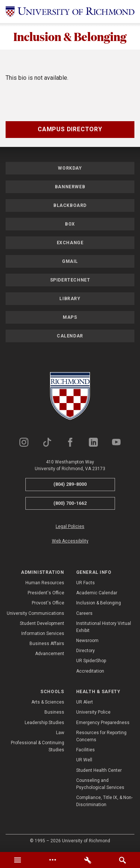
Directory (85, 651)
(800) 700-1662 (70, 503)
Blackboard (70, 205)
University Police (93, 712)
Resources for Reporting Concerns (101, 736)
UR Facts (85, 583)
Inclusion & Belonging (70, 36)
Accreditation (90, 671)
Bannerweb (70, 187)
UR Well (84, 760)
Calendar (70, 336)
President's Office (46, 593)
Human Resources (45, 583)
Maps (70, 317)
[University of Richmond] (70, 12)
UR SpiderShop (91, 661)
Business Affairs (47, 644)
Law (60, 733)
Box (70, 224)
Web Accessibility (70, 541)
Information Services (43, 633)
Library (70, 299)
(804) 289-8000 (70, 484)
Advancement (50, 654)
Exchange (70, 243)
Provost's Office (48, 603)
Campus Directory (70, 129)
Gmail (70, 261)
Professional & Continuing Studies (38, 746)
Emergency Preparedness (103, 723)
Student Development (42, 623)
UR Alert (85, 702)
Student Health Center (99, 770)
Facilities (85, 750)
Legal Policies (70, 526)
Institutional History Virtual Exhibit (104, 627)
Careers (84, 613)
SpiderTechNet (70, 280)
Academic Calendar (97, 593)
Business (54, 712)
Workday (70, 168)
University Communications (35, 613)
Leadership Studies (44, 723)
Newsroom (87, 641)
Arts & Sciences (48, 702)
